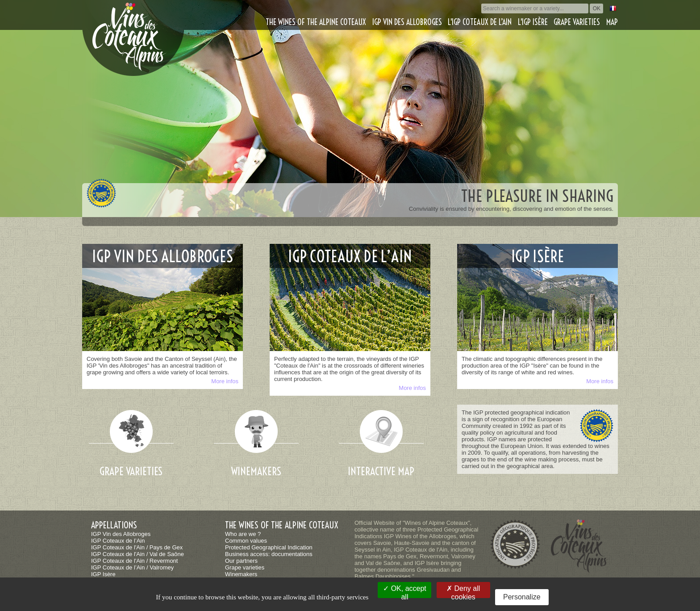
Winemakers (256, 471)
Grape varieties (577, 22)
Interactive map (381, 471)
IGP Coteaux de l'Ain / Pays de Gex (137, 547)
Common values (246, 541)
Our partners (241, 561)
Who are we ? (243, 534)
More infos (225, 381)
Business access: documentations (269, 554)
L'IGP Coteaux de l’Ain (480, 22)
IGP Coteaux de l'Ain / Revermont (134, 561)
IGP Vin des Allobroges (407, 22)
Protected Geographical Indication (269, 547)
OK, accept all (405, 591)
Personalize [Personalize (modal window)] (522, 597)
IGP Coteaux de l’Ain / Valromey (132, 567)
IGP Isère (103, 574)
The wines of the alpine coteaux (316, 22)
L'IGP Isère (533, 22)
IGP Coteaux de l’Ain (118, 541)
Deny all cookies (463, 591)
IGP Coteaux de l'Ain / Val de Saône (137, 554)
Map (612, 22)
